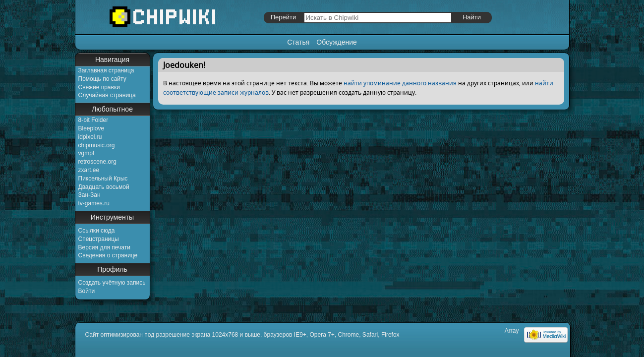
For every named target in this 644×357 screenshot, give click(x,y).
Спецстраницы (99, 239)
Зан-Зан (89, 195)
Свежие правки (99, 87)
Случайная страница (107, 95)
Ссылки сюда (97, 231)
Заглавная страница (106, 70)
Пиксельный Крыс (103, 178)
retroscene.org (97, 162)
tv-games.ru (94, 203)
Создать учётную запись (112, 283)
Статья (298, 42)
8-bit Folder (93, 120)
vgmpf (87, 153)
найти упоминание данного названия (400, 83)
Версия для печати (104, 247)
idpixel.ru (90, 137)
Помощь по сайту (102, 79)
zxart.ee (89, 170)
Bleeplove (91, 128)
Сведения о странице (108, 255)
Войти (87, 291)
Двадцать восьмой (104, 187)
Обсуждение (337, 42)
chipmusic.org (97, 145)
